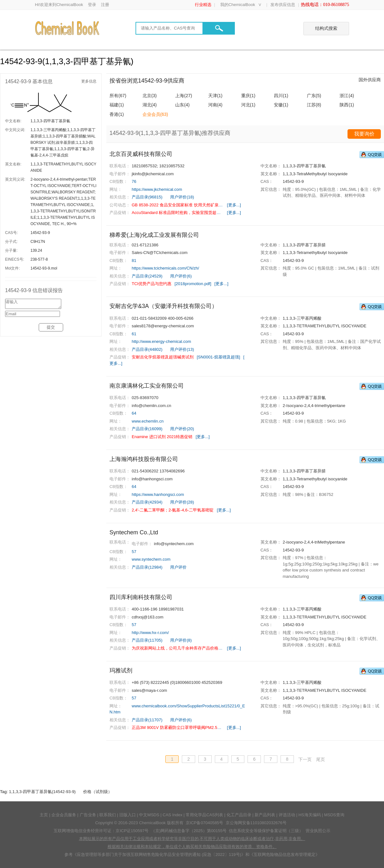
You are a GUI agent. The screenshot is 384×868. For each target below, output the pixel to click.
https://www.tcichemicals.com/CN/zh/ (165, 268)
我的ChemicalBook (238, 5)
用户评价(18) (182, 197)
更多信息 (89, 81)
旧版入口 (128, 815)
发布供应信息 (283, 5)
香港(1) (117, 114)
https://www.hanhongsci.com (158, 494)
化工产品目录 (239, 815)
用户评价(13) (182, 349)
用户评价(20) (182, 429)
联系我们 (108, 815)
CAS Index (173, 815)
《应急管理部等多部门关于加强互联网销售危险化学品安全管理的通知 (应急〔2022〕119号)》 (159, 855)
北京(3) (150, 96)
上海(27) (184, 96)
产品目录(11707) (147, 720)
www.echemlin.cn (148, 421)
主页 (44, 815)
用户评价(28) (182, 502)
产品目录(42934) (147, 502)
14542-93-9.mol (44, 268)
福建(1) (117, 105)
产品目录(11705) (147, 640)
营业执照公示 (318, 831)
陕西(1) (347, 105)
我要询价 (364, 134)
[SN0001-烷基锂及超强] (218, 357)
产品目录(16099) (147, 429)
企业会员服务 (64, 815)
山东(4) (182, 105)
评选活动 (287, 815)
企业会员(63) (155, 114)
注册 (105, 5)
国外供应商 (370, 80)
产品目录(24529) (147, 276)
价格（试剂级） (98, 792)
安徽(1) (281, 105)
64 (134, 413)
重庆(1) (248, 96)
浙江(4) (347, 96)
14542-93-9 (40, 233)
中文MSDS (149, 815)
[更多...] (234, 205)
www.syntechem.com (151, 559)
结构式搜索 (326, 28)
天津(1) (215, 96)
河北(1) (248, 105)
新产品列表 (265, 815)
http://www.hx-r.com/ (150, 633)
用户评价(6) (181, 276)
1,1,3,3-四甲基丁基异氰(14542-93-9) (42, 792)
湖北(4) (150, 105)
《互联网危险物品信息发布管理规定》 (285, 855)
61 (134, 334)
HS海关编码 (309, 815)
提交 (51, 329)
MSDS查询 (334, 815)
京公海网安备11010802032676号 (256, 823)
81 (134, 260)
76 (134, 181)
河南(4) (215, 105)
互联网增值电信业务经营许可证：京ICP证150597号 (101, 831)
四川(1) (281, 96)
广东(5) (314, 96)
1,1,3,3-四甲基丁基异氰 (50, 121)
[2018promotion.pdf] (193, 284)
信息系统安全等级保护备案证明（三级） (266, 831)
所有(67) (118, 96)
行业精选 (203, 5)
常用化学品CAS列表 (204, 815)
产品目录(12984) (147, 567)
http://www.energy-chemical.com (161, 341)
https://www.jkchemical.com (157, 189)
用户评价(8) (181, 640)
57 (134, 552)
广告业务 (88, 815)
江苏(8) (314, 105)
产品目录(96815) (147, 197)
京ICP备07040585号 (205, 823)
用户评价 (178, 567)
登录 (92, 5)
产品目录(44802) (147, 349)
